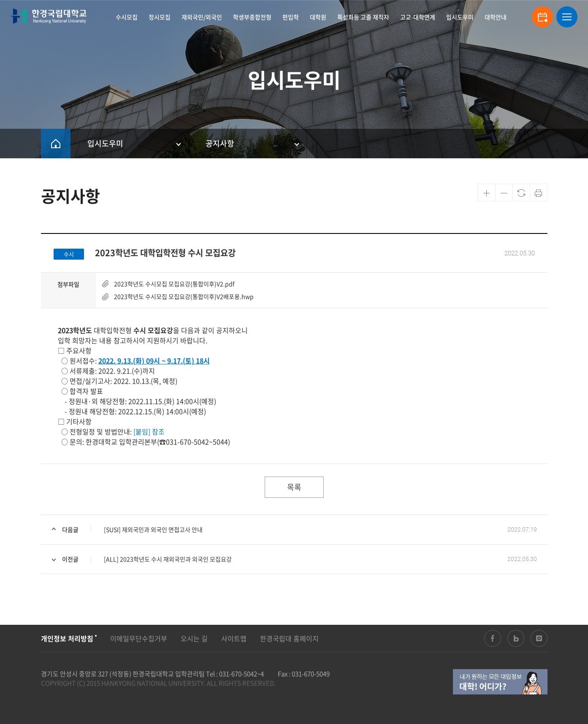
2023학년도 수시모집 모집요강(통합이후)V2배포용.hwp (184, 296)
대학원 (318, 17)
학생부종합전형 (252, 17)
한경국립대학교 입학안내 (49, 16)
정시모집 (160, 17)
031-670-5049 (311, 674)
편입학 (291, 17)
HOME (56, 144)
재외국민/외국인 (202, 17)
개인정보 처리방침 (67, 638)
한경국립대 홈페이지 (289, 638)
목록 (294, 487)
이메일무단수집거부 (139, 638)
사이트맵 (234, 638)
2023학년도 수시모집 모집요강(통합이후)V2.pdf (174, 284)
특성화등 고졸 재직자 (363, 17)
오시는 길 (194, 638)
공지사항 (220, 143)
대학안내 (496, 17)
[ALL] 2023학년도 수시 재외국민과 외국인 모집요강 (168, 559)
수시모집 (127, 17)
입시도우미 (460, 17)
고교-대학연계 (418, 17)
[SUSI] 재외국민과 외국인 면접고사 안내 (153, 529)
